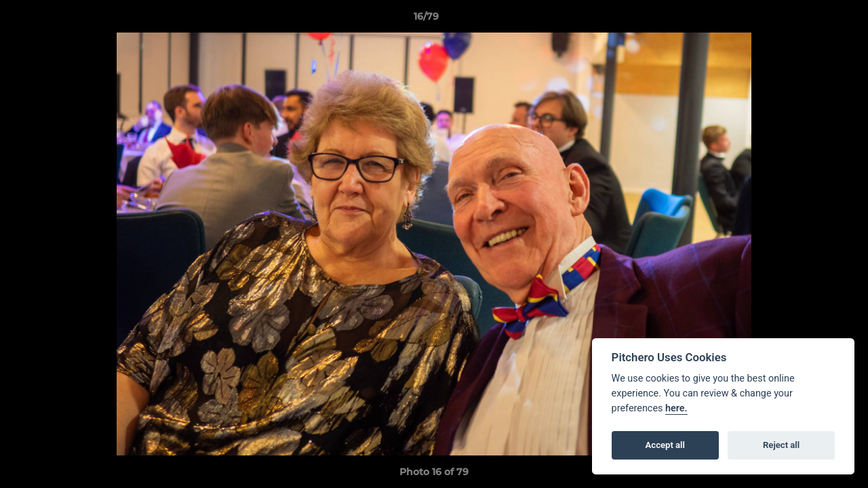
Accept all (665, 445)
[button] (811, 20)
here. (676, 408)
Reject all (781, 445)
